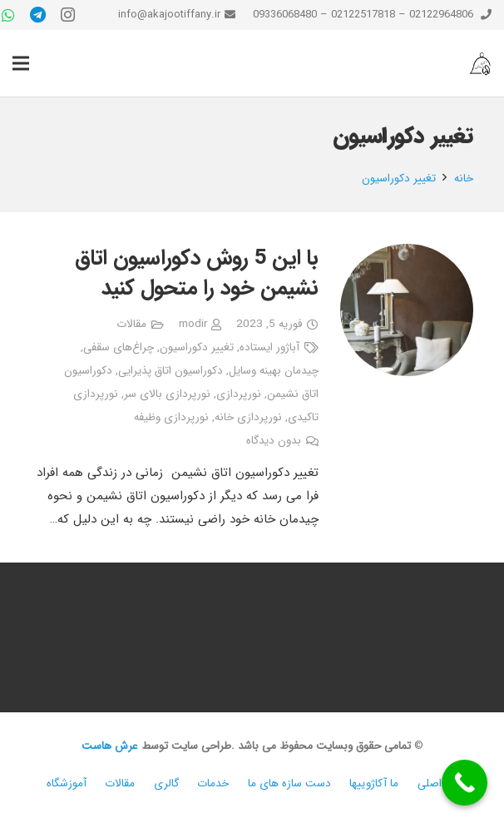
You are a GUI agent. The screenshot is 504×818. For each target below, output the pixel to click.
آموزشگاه (67, 783)
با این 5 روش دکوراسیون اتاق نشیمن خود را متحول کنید (197, 273)
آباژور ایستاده (269, 347)
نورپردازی (239, 394)
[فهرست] (21, 63)
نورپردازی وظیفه (171, 417)
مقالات (131, 324)
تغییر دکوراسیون (197, 347)
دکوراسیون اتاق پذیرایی (170, 371)
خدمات (213, 783)
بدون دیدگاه (274, 441)
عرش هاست (110, 746)
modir (193, 324)
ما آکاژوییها (374, 783)
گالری (166, 783)
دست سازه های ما (289, 783)
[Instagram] (68, 15)
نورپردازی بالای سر (167, 394)
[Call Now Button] (464, 783)
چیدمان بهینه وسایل (274, 371)
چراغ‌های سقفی (119, 347)
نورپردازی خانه (248, 417)
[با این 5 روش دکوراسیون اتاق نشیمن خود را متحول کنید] (406, 310)
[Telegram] (38, 15)
